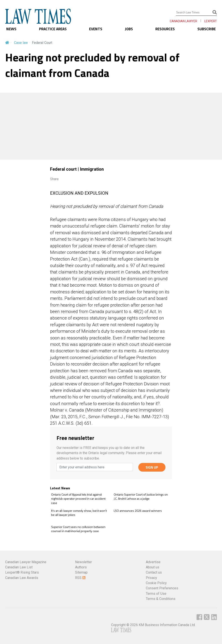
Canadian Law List (19, 567)
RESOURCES (165, 29)
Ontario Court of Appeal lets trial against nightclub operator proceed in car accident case (78, 499)
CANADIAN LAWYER (183, 21)
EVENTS (96, 29)
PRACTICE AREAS (53, 29)
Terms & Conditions (161, 599)
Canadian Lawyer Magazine (26, 562)
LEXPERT (211, 21)
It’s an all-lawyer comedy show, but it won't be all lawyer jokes (79, 513)
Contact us (154, 572)
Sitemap (81, 572)
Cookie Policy (156, 583)
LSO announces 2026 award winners (138, 511)
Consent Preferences (162, 588)
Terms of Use (156, 594)
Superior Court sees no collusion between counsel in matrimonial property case (78, 529)
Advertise (153, 562)
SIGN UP (152, 467)
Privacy (151, 578)
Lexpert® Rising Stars (22, 572)
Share (54, 179)
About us (153, 567)
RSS (80, 578)
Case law (21, 43)
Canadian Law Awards (22, 578)
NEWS (11, 29)
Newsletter (83, 562)
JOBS (129, 29)
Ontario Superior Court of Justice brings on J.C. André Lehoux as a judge (141, 497)
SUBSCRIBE (207, 29)
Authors (81, 567)
